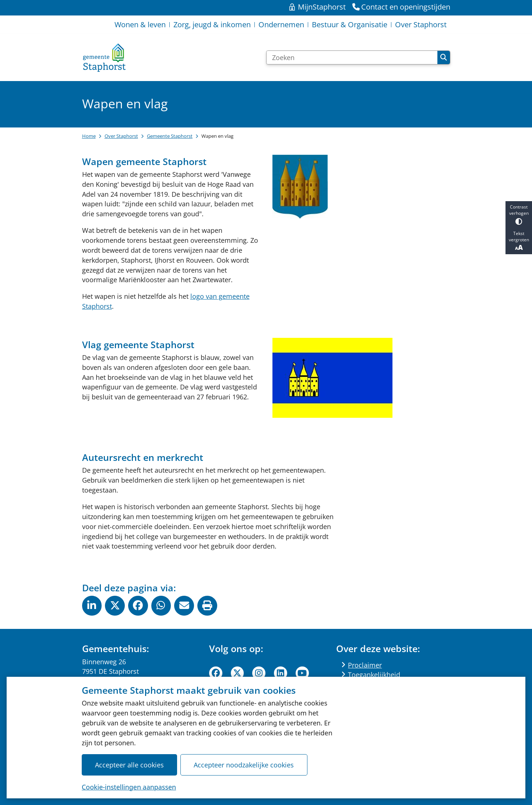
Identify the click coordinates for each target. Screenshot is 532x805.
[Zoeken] (352, 57)
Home (89, 136)
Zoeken (444, 57)
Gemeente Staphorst (170, 136)
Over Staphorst (121, 136)
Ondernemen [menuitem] (281, 24)
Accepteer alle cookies (129, 764)
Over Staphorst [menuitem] (421, 24)
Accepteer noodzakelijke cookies (244, 764)
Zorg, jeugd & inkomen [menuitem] (212, 24)
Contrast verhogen (519, 214)
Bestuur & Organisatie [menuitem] (350, 24)
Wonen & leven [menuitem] (140, 24)
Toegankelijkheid (374, 675)
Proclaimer (365, 665)
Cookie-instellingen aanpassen (129, 787)
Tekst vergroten (519, 241)
